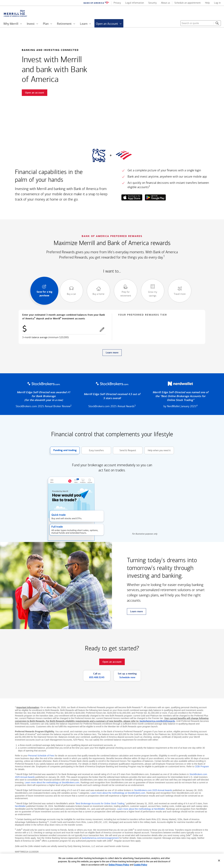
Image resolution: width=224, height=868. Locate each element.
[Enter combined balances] (64, 329)
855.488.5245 (97, 677)
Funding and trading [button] (63, 450)
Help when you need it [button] (157, 450)
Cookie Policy (140, 865)
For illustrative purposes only (145, 534)
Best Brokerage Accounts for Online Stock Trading (100, 803)
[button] (102, 330)
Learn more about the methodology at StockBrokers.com (52, 782)
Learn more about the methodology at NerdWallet (141, 809)
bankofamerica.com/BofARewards (157, 721)
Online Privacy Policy (119, 865)
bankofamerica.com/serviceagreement (100, 838)
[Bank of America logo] (96, 3)
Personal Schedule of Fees (41, 756)
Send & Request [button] (125, 450)
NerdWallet (20, 806)
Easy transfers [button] (93, 450)
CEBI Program (202, 766)
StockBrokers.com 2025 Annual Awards (153, 790)
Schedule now (127, 677)
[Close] (219, 861)
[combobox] (201, 23)
